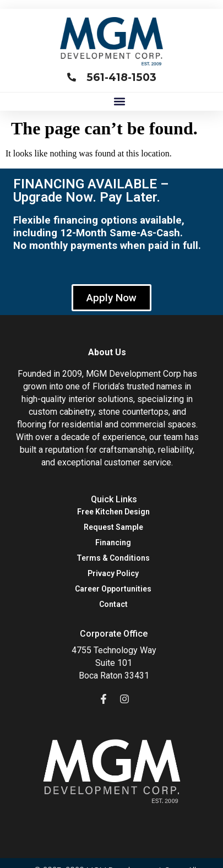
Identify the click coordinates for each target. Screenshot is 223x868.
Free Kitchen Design (113, 512)
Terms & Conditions (113, 558)
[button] (119, 102)
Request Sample (113, 527)
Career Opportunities (113, 589)
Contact (113, 604)
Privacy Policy (113, 573)
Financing (113, 542)
